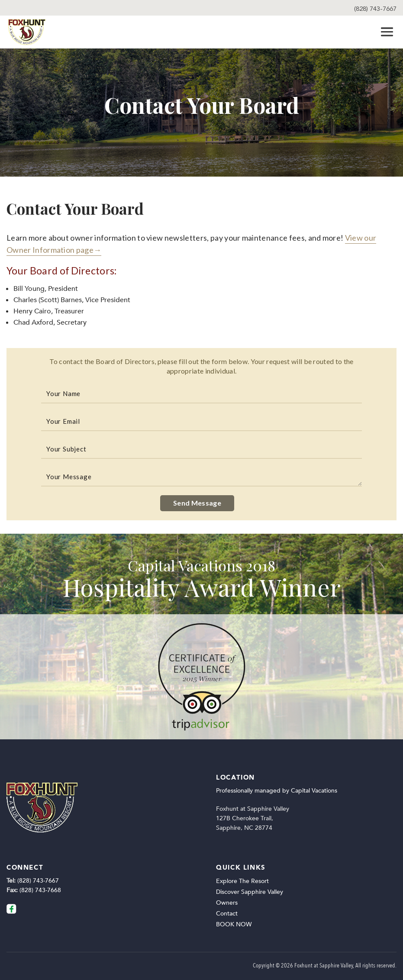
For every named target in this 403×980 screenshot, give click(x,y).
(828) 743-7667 (375, 9)
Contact (227, 914)
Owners (227, 903)
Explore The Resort (242, 881)
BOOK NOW (234, 924)
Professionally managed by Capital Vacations (277, 791)
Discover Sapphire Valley (250, 892)
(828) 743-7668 (40, 890)
